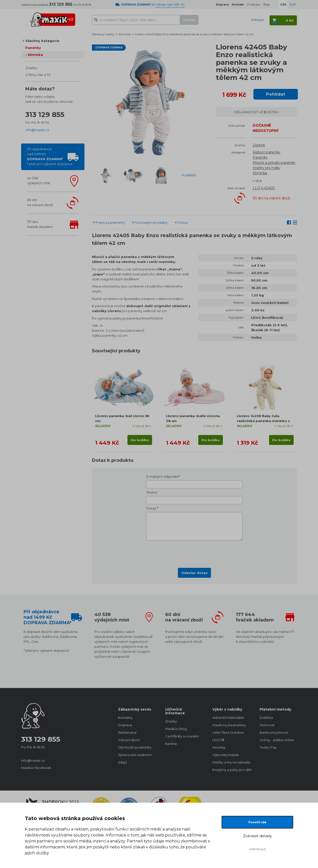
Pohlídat (276, 94)
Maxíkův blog (176, 729)
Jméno (152, 492)
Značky (31, 68)
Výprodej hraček (226, 755)
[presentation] (195, 553)
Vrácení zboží (129, 740)
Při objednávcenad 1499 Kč (50, 156)
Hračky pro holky (266, 168)
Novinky (219, 747)
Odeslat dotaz (194, 573)
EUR (293, 4)
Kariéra (171, 744)
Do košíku (140, 440)
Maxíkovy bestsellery (229, 725)
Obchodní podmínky (135, 747)
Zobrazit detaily (257, 836)
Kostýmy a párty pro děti (231, 770)
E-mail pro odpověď (162, 476)
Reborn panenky (267, 152)
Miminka (35, 55)
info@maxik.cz (37, 130)
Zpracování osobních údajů (135, 759)
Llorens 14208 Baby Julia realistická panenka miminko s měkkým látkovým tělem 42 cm (264, 421)
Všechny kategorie (42, 41)
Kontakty (125, 718)
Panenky (33, 48)
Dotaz (183, 222)
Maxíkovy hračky (103, 34)
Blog (266, 4)
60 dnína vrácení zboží (40, 202)
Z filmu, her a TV (38, 75)
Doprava (125, 725)
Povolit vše (258, 822)
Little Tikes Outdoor (228, 732)
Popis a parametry (110, 222)
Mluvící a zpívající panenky (274, 163)
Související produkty (151, 222)
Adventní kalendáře (228, 718)
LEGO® (218, 740)
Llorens (259, 145)
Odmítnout (258, 849)
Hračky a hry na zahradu (231, 762)
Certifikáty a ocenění (182, 736)
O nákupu (254, 4)
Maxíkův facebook (36, 768)
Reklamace (127, 732)
